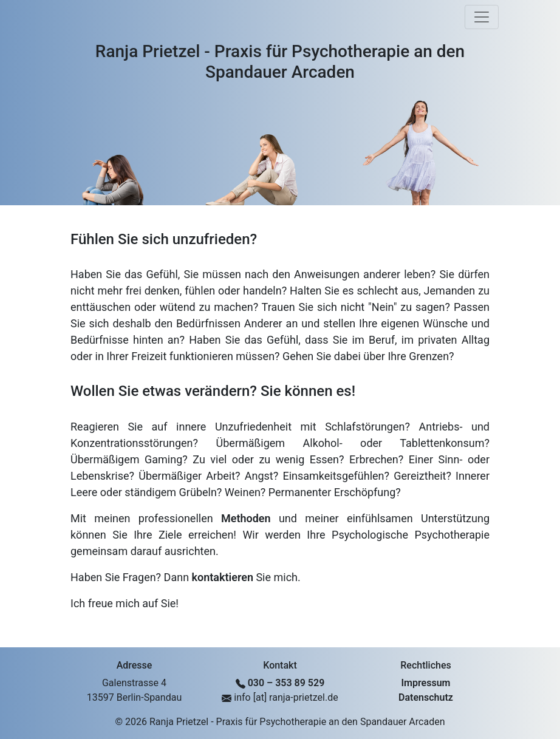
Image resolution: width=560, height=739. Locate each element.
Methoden (246, 518)
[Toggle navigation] (482, 17)
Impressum (426, 683)
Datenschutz (426, 697)
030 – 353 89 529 (286, 683)
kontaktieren (223, 577)
